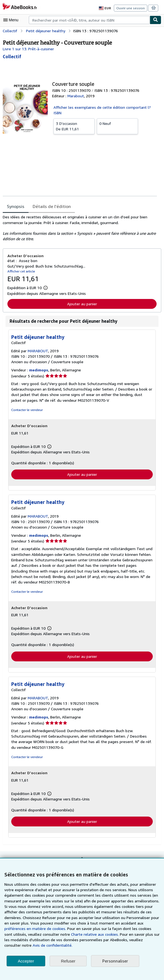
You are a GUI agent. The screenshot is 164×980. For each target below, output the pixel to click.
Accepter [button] (26, 961)
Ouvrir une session (131, 8)
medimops (38, 365)
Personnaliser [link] (115, 961)
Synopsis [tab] (16, 201)
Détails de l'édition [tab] (51, 201)
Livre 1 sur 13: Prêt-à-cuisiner (28, 49)
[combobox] (89, 20)
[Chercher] (155, 20)
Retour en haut (82, 858)
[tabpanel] (80, 223)
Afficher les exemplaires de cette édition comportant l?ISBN (104, 107)
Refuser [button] (68, 961)
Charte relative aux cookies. (55, 934)
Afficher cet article (20, 266)
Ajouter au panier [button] (82, 299)
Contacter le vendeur (26, 405)
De (74, 120)
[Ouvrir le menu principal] (12, 20)
